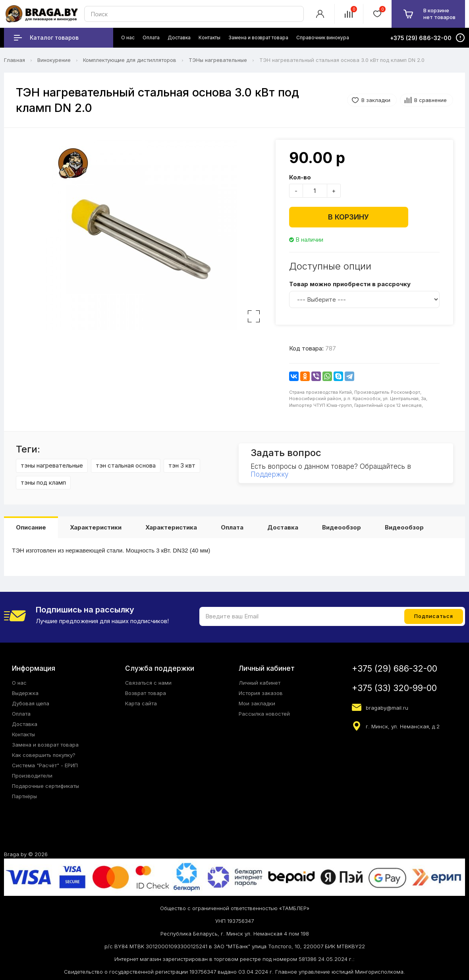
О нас (19, 683)
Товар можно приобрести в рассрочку (350, 284)
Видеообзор (342, 527)
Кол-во (300, 177)
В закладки (376, 100)
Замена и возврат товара (45, 745)
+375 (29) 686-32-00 (395, 669)
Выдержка (25, 693)
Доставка (283, 527)
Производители (32, 776)
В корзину (348, 217)
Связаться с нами (148, 683)
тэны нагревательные (52, 465)
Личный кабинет (260, 683)
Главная (14, 60)
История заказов (261, 693)
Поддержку (269, 474)
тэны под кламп (43, 482)
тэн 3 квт (182, 465)
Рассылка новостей (264, 714)
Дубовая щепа (31, 703)
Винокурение (54, 60)
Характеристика (171, 527)
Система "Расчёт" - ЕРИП (45, 765)
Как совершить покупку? (44, 755)
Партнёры (24, 796)
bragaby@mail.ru (387, 708)
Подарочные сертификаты (45, 786)
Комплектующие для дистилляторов (130, 60)
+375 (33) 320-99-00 (394, 688)
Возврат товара (146, 693)
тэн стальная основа (126, 465)
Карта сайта (141, 703)
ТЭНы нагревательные (218, 60)
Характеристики (96, 527)
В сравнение (430, 100)
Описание (31, 527)
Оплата (232, 527)
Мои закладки (257, 703)
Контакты (23, 734)
